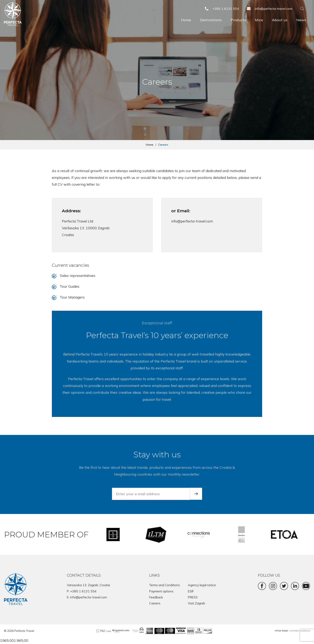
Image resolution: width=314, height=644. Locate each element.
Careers (155, 603)
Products (238, 20)
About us (280, 20)
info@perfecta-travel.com (192, 221)
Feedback (156, 597)
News (301, 20)
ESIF (191, 591)
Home (186, 20)
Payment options (161, 591)
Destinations (211, 20)
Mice (259, 20)
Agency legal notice (202, 585)
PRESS (193, 597)
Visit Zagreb (196, 603)
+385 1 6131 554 (83, 591)
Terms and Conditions (165, 585)
